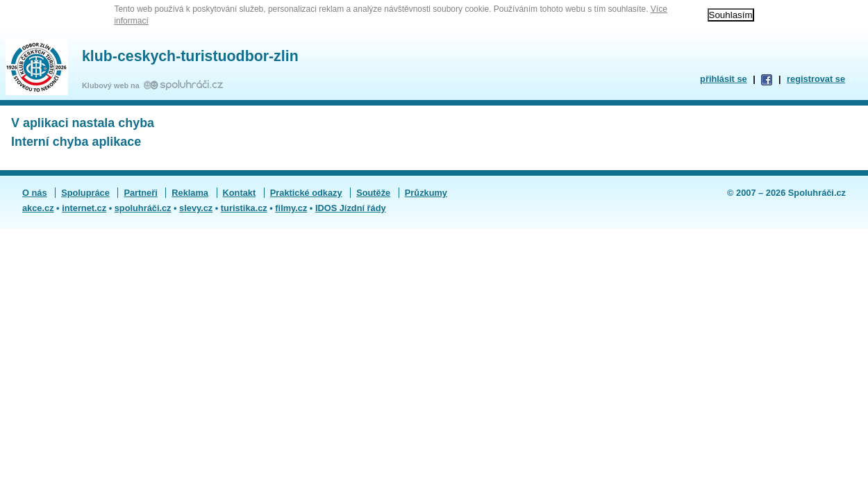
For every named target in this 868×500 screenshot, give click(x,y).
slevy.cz (196, 208)
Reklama (190, 193)
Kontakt (240, 193)
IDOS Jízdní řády (351, 208)
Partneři (140, 193)
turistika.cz (244, 208)
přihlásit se (724, 79)
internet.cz (84, 208)
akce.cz (38, 208)
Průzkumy (426, 193)
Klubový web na (113, 85)
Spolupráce (85, 193)
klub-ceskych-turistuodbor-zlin (190, 56)
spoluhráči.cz (143, 208)
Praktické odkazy (306, 193)
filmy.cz (291, 208)
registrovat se (816, 79)
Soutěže (373, 193)
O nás (35, 193)
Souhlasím (731, 15)
